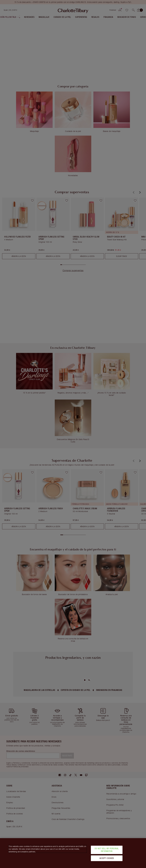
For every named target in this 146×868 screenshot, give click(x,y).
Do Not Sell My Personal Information (107, 850)
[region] (73, 853)
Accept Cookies (107, 858)
